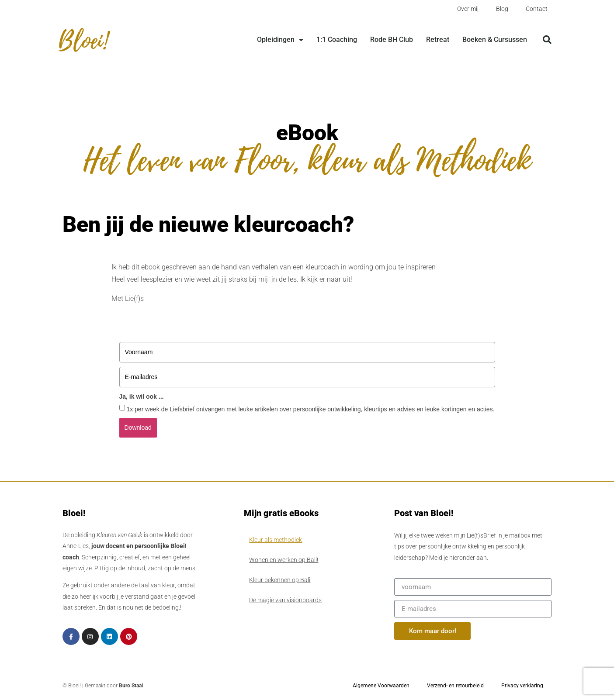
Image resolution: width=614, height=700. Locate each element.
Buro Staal (131, 686)
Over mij (468, 9)
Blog (502, 9)
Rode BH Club (392, 40)
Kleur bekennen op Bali (280, 580)
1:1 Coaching (337, 40)
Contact (537, 9)
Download (138, 428)
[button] (547, 40)
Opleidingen (280, 40)
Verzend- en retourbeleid (455, 686)
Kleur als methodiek (276, 540)
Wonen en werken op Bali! (284, 560)
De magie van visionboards (285, 600)
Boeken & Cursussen (495, 40)
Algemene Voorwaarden (381, 686)
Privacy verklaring (522, 686)
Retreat (438, 40)
